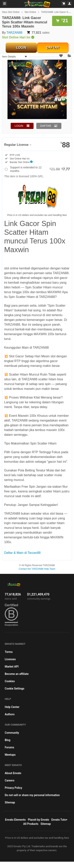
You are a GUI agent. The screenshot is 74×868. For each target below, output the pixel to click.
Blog (7, 740)
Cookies (10, 681)
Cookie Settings (15, 689)
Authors (10, 714)
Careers (10, 780)
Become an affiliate (17, 674)
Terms (9, 652)
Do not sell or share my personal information (32, 795)
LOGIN (21, 48)
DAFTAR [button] (46, 126)
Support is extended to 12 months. (40, 169)
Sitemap (10, 802)
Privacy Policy (13, 788)
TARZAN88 (15, 33)
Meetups (10, 755)
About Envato (13, 773)
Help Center (12, 707)
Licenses (10, 659)
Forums (9, 747)
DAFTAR (53, 48)
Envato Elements (15, 820)
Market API (12, 667)
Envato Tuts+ (59, 820)
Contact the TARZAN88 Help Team (37, 569)
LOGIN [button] (19, 126)
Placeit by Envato (38, 820)
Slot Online (30, 12)
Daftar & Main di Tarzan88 (22, 553)
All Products (31, 824)
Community (12, 733)
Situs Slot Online (11, 12)
